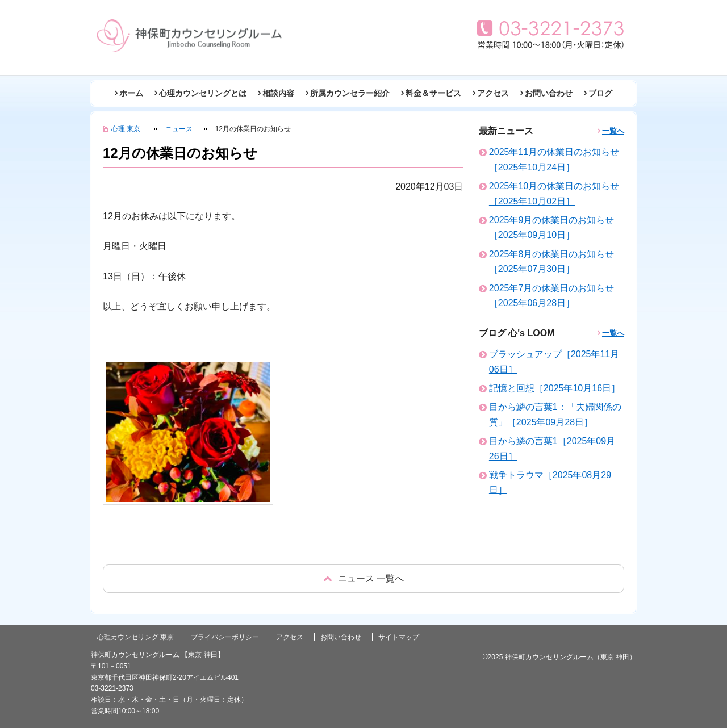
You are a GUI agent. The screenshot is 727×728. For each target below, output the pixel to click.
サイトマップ (399, 637)
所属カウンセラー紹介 (350, 93)
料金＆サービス (433, 93)
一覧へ (613, 131)
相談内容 (278, 93)
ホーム (131, 93)
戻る (363, 578)
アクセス (493, 93)
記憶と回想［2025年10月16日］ (555, 388)
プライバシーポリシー (225, 637)
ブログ (600, 93)
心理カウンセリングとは (203, 93)
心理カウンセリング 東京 (135, 637)
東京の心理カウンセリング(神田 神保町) (189, 36)
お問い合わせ (549, 93)
